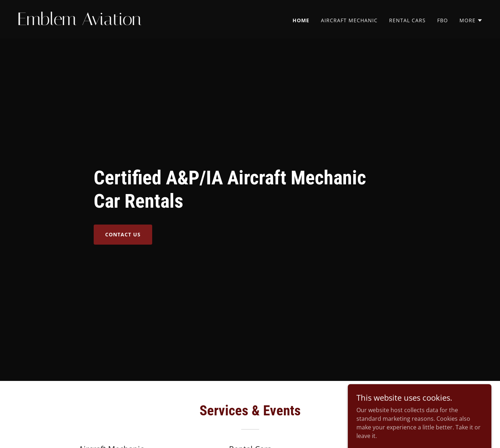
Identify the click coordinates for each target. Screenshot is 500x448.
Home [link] (301, 20)
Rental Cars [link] (407, 20)
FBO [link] (443, 20)
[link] (131, 23)
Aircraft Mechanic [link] (349, 20)
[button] (471, 20)
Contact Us (123, 234)
